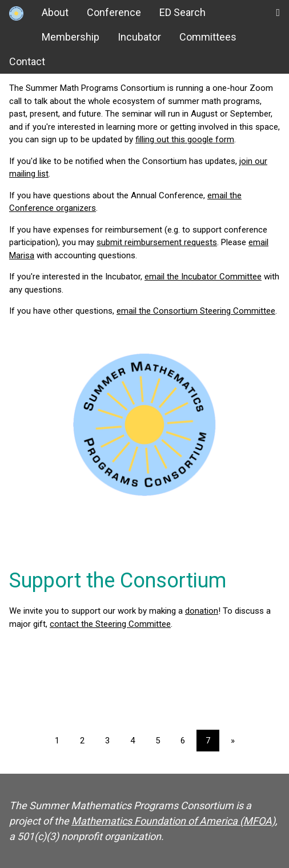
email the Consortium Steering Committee (196, 311)
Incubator (139, 37)
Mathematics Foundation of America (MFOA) (173, 821)
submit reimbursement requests (157, 242)
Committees (208, 37)
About (55, 12)
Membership (71, 37)
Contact (27, 61)
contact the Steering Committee (110, 624)
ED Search (182, 12)
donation (202, 611)
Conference (114, 12)
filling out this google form (185, 139)
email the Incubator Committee (203, 277)
